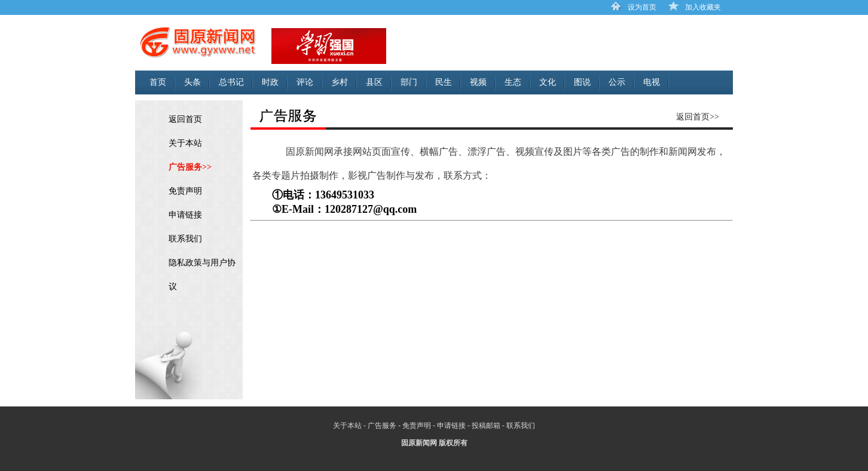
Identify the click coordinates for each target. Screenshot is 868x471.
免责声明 (185, 191)
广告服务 (382, 426)
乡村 (340, 82)
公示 (617, 82)
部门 (409, 82)
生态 (513, 82)
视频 (478, 82)
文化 (548, 82)
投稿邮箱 (486, 426)
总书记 (231, 82)
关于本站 (185, 143)
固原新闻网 (419, 443)
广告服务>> (190, 167)
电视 (652, 82)
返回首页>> (698, 117)
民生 (444, 82)
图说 (582, 82)
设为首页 (642, 7)
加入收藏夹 (703, 7)
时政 (270, 82)
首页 (158, 82)
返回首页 (185, 119)
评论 (305, 82)
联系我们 (185, 239)
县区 (374, 82)
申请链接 (185, 215)
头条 (192, 82)
